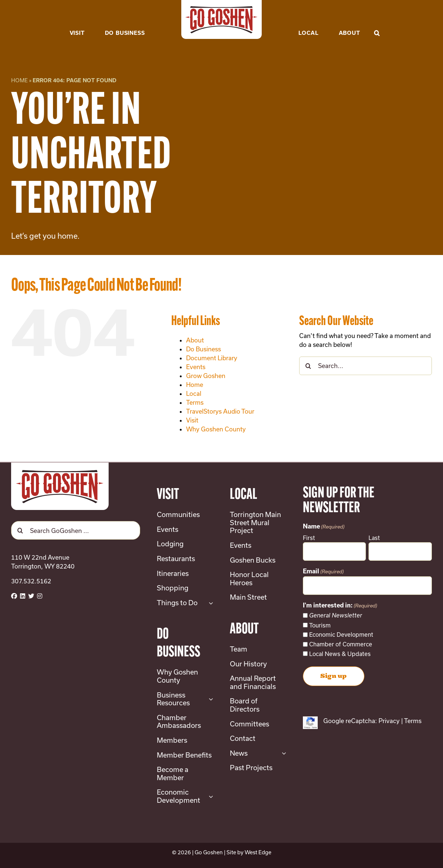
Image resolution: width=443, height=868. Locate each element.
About (195, 340)
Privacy (389, 721)
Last (374, 538)
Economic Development (341, 635)
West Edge (258, 852)
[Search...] (366, 366)
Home (19, 80)
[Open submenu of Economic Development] (209, 796)
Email (323, 572)
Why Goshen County (216, 429)
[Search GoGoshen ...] (76, 530)
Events (196, 367)
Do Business (204, 349)
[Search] (308, 366)
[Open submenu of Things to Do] (209, 603)
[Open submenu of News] (282, 753)
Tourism (320, 625)
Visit (192, 420)
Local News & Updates (340, 654)
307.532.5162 (31, 581)
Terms (195, 402)
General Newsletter (336, 615)
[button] (377, 21)
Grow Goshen (206, 376)
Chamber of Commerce (341, 644)
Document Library (212, 358)
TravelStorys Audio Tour (220, 411)
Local (194, 393)
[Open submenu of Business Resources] (209, 699)
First (309, 538)
